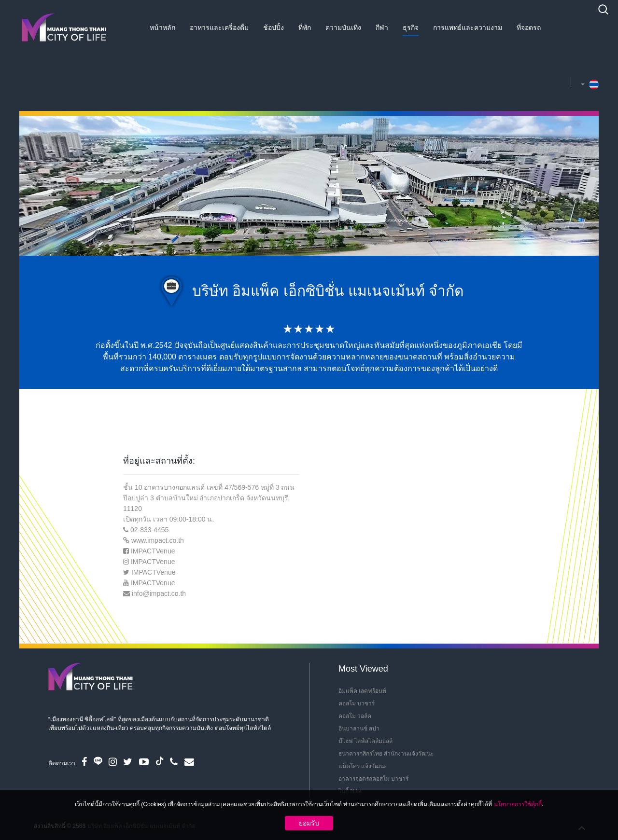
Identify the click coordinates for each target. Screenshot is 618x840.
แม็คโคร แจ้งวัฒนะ (363, 766)
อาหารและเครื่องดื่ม (219, 28)
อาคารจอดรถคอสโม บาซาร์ (373, 779)
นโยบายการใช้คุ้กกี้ (518, 804)
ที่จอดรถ (529, 28)
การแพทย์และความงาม (468, 28)
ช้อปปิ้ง (274, 28)
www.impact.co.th (158, 540)
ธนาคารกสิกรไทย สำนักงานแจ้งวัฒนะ (386, 754)
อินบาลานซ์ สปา (359, 729)
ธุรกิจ (411, 28)
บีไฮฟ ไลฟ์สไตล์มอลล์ (365, 741)
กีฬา (382, 28)
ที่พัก (305, 28)
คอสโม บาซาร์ (357, 703)
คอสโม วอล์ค (355, 716)
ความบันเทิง (343, 28)
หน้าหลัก (162, 28)
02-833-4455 (149, 530)
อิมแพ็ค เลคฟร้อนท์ (362, 691)
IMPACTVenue (153, 551)
